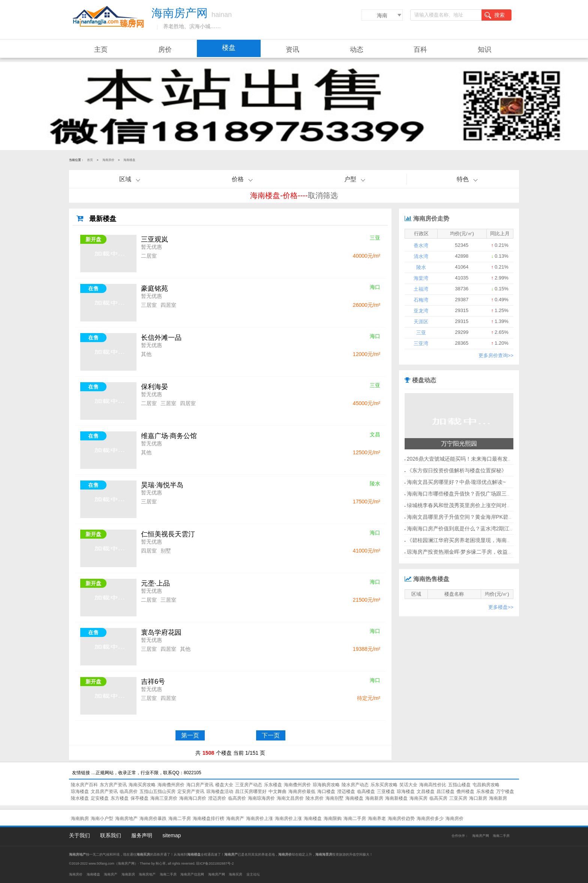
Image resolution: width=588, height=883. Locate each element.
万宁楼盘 (505, 791)
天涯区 (421, 322)
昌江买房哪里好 (251, 791)
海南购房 (80, 818)
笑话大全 (408, 785)
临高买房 (438, 798)
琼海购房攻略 (326, 785)
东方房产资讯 (113, 785)
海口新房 (478, 798)
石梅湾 (421, 300)
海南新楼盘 (396, 798)
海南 (382, 15)
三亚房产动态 (249, 785)
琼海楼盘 (80, 791)
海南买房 (418, 798)
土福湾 (421, 289)
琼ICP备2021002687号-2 (215, 863)
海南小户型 (102, 818)
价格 (238, 179)
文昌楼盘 (426, 791)
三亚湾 (421, 343)
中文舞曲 (277, 791)
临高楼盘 (366, 791)
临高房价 (129, 791)
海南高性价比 (433, 785)
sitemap (172, 835)
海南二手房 (180, 818)
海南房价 (108, 160)
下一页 (271, 735)
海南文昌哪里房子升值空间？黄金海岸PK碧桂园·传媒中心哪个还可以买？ (493, 517)
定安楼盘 (100, 798)
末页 (351, 735)
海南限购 (333, 818)
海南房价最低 (302, 791)
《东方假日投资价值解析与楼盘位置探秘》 (457, 470)
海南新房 (374, 798)
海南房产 (235, 818)
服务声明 (142, 835)
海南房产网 (481, 836)
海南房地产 (126, 818)
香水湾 (421, 246)
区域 (125, 179)
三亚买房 (458, 798)
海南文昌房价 (290, 798)
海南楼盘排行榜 (208, 818)
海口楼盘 (326, 791)
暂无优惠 (151, 247)
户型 (350, 179)
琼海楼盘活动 (220, 791)
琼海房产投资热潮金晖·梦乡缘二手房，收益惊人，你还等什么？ (481, 552)
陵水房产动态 (355, 785)
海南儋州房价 (171, 785)
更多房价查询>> (496, 355)
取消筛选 (323, 195)
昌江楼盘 (445, 791)
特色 (463, 179)
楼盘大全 (224, 785)
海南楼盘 (129, 160)
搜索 (495, 15)
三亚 (421, 333)
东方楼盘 (120, 798)
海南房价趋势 (401, 818)
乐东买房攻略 (384, 785)
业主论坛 (253, 874)
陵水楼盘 (80, 798)
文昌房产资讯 (104, 791)
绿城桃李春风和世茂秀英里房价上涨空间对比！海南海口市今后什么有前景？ (496, 505)
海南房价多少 (430, 818)
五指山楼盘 (459, 785)
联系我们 (111, 835)
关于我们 (79, 835)
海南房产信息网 (192, 874)
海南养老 (377, 818)
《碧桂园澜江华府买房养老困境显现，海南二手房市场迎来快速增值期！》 (493, 540)
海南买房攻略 (142, 785)
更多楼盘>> (501, 607)
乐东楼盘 (273, 785)
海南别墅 (334, 798)
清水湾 (421, 256)
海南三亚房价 (164, 798)
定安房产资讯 (191, 791)
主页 (101, 50)
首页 (90, 160)
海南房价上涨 (259, 818)
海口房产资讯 (200, 785)
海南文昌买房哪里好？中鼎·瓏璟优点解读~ (456, 482)
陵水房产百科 (84, 785)
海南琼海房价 (261, 798)
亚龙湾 (421, 311)
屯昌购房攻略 (486, 785)
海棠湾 (421, 278)
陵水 (421, 267)
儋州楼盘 (465, 791)
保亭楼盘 (139, 798)
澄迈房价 (217, 798)
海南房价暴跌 (153, 818)
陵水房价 (315, 798)
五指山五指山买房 (157, 791)
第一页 (190, 735)
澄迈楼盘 (346, 791)
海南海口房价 (193, 798)
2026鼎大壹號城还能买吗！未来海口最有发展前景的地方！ (476, 459)
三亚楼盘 (386, 791)
